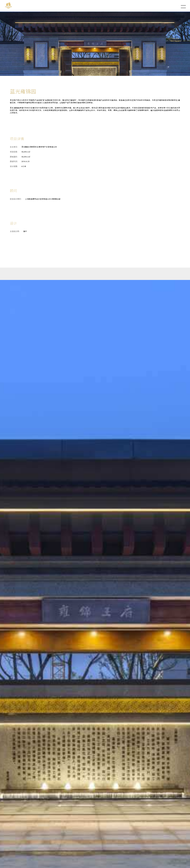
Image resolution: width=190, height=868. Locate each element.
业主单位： (14, 147)
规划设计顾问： (16, 199)
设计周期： (14, 167)
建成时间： (14, 162)
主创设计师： (15, 232)
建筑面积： (14, 157)
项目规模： (14, 152)
